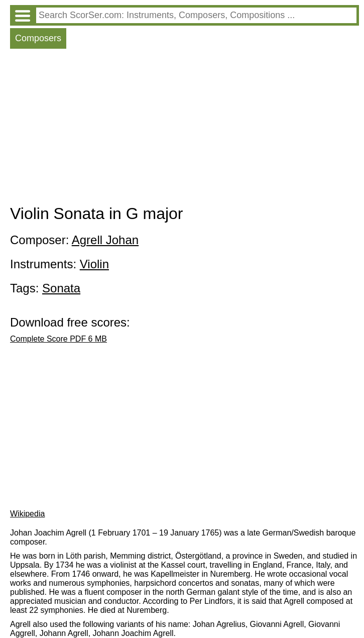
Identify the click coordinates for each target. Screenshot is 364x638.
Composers (38, 38)
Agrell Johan (105, 240)
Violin (94, 264)
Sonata (61, 288)
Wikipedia (27, 514)
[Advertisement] (185, 129)
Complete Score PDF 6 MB (58, 339)
